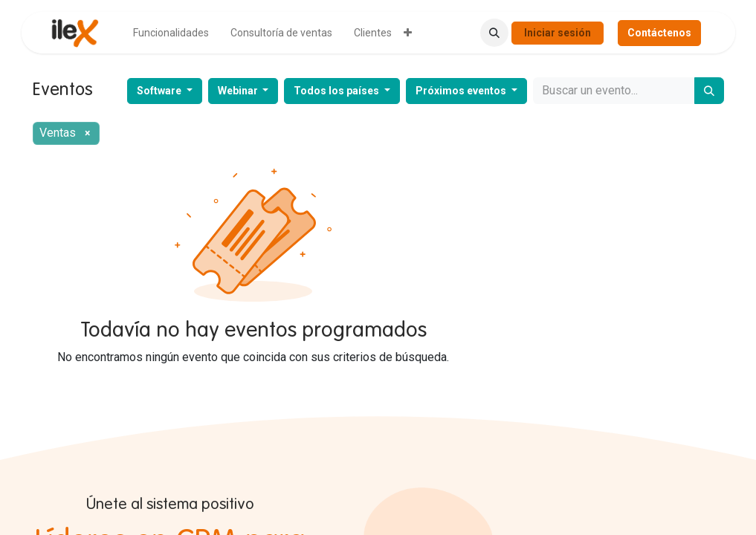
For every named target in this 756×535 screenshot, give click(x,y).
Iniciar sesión (558, 33)
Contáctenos (659, 33)
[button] (494, 33)
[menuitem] (171, 33)
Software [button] (160, 91)
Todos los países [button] (337, 91)
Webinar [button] (239, 91)
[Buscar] (709, 91)
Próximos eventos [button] (462, 91)
